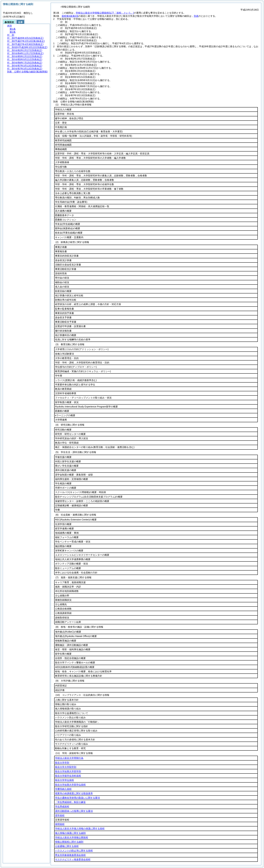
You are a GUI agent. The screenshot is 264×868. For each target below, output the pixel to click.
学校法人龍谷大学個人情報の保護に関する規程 (80, 828)
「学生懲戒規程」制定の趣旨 (70, 802)
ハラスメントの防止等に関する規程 (74, 851)
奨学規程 (60, 815)
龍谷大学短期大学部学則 (68, 771)
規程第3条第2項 (70, 16)
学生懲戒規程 (62, 806)
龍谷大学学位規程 (64, 780)
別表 (196, 16)
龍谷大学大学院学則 (66, 767)
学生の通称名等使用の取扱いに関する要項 (77, 798)
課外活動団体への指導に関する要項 (74, 811)
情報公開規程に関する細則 (69, 842)
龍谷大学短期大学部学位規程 (70, 785)
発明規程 (60, 824)
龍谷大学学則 (62, 763)
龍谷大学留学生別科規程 (68, 776)
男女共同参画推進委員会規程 (70, 855)
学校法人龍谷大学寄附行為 (69, 758)
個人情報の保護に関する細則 (70, 833)
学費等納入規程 (63, 789)
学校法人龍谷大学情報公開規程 (105, 13)
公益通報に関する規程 (67, 846)
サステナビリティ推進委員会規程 (73, 859)
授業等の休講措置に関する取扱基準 (74, 793)
